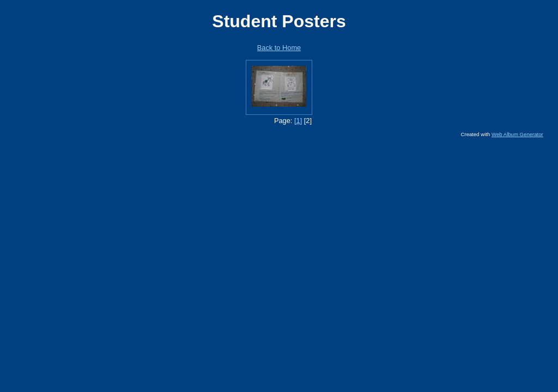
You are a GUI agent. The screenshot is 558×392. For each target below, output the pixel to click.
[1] (298, 121)
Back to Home (279, 48)
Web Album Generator (517, 134)
